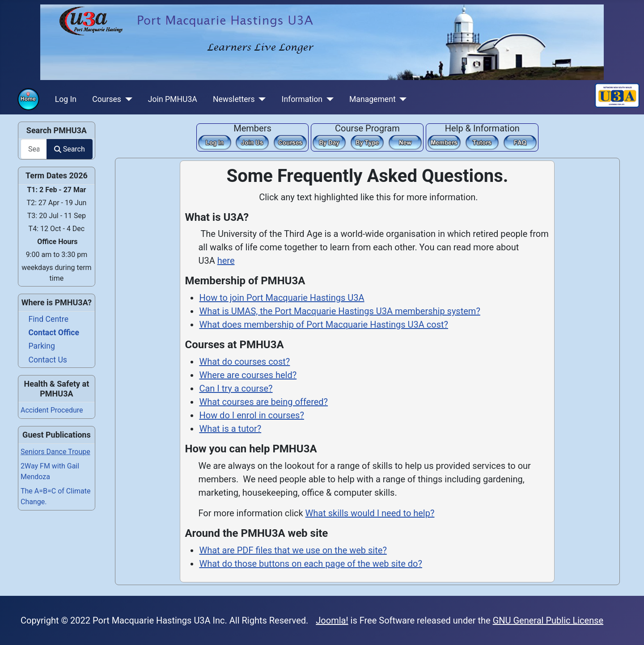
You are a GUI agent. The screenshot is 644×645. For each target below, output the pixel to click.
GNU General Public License (548, 620)
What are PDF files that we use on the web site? (293, 550)
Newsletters (234, 99)
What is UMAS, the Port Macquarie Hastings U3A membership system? (339, 311)
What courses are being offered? (263, 402)
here (226, 261)
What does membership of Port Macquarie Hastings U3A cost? (324, 325)
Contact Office (54, 333)
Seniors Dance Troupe (55, 452)
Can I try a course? (236, 388)
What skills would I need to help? (370, 513)
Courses (107, 99)
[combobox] (34, 149)
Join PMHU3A (173, 99)
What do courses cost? (244, 362)
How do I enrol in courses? (251, 415)
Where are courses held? (248, 375)
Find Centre (49, 319)
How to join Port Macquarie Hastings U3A (282, 298)
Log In (66, 99)
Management (373, 99)
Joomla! (332, 620)
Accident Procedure (52, 410)
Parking (42, 346)
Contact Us (48, 360)
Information (302, 99)
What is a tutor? (230, 429)
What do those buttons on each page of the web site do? (310, 564)
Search (69, 149)
